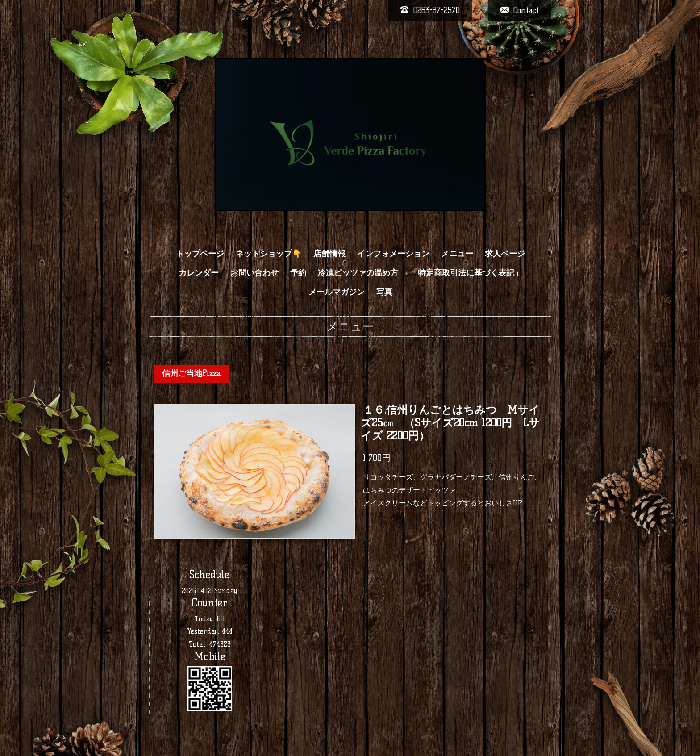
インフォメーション (393, 254)
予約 (298, 273)
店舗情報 (329, 254)
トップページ (200, 254)
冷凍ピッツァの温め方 (358, 273)
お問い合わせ (254, 273)
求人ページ (505, 254)
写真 (384, 292)
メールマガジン (337, 292)
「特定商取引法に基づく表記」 (466, 273)
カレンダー (199, 273)
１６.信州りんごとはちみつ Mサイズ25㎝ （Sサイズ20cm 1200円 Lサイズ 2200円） (450, 423)
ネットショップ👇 (269, 254)
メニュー (457, 254)
